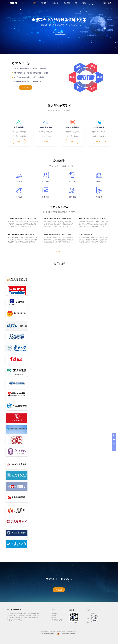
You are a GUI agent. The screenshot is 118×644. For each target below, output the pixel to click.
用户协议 (54, 616)
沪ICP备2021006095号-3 (48, 634)
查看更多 (59, 252)
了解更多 (19, 142)
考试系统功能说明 (57, 620)
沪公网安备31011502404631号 (67, 634)
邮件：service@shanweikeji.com (96, 623)
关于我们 (54, 613)
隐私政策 (54, 618)
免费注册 (60, 32)
